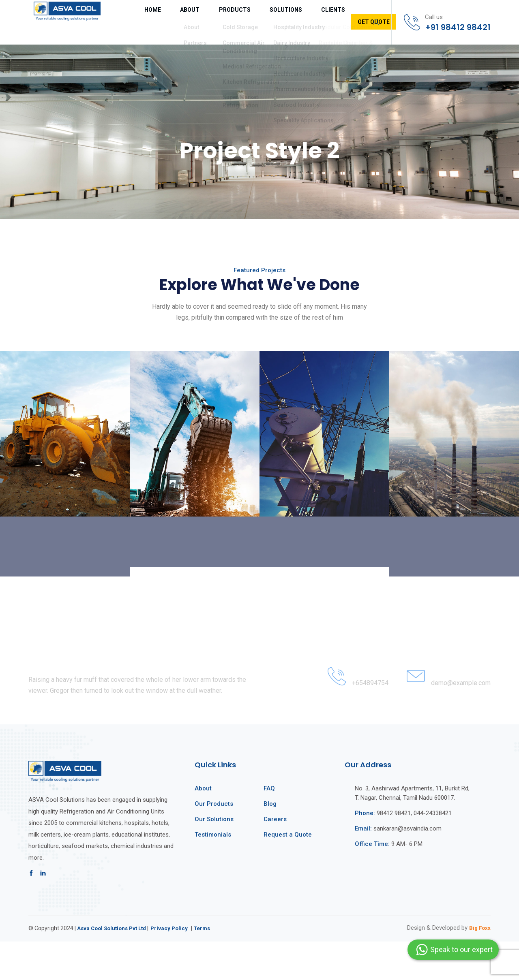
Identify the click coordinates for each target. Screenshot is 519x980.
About (169, 22)
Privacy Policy (175, 967)
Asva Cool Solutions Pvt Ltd (114, 967)
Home (140, 22)
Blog (270, 843)
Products (205, 22)
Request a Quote (288, 873)
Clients (286, 22)
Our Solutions (214, 858)
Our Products (214, 843)
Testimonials (213, 873)
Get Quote (325, 22)
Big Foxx (478, 966)
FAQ (269, 827)
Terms (210, 967)
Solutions (247, 22)
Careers (275, 858)
